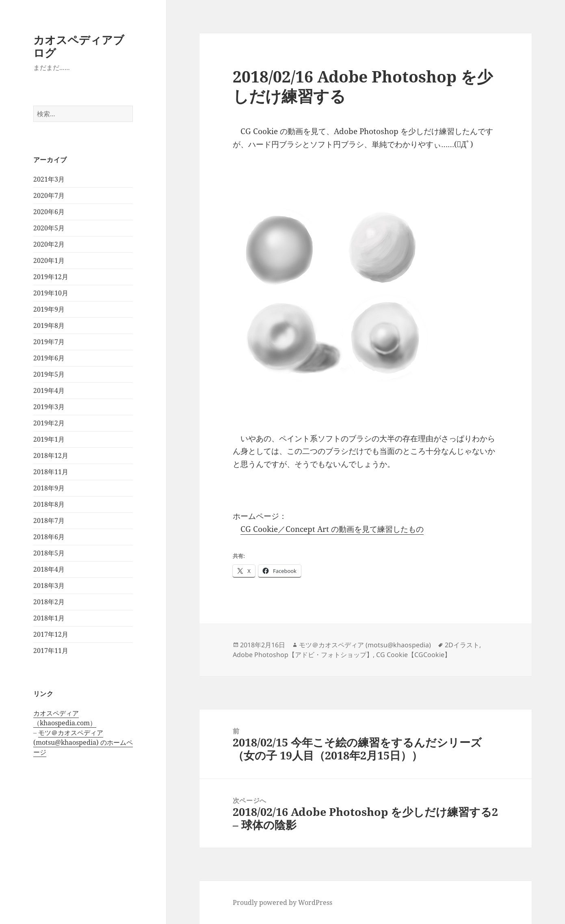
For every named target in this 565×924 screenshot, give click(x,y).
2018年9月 (49, 488)
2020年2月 (49, 244)
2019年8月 (49, 325)
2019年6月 (49, 358)
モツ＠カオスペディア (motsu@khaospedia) (365, 645)
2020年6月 (49, 212)
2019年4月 (49, 390)
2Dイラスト (462, 645)
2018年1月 (49, 618)
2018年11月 (51, 472)
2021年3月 (49, 179)
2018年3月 (49, 586)
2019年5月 (49, 374)
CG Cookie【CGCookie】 (413, 655)
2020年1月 (49, 260)
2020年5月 (49, 228)
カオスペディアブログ (79, 46)
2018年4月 (49, 569)
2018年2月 (49, 602)
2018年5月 (49, 553)
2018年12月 (51, 455)
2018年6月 (49, 537)
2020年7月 (49, 195)
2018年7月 (49, 521)
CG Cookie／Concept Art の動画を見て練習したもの (332, 529)
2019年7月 (49, 342)
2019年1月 (49, 439)
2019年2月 (49, 423)
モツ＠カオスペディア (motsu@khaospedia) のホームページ (83, 742)
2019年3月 (49, 407)
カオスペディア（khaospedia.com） (65, 718)
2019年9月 (49, 309)
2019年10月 (51, 293)
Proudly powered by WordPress (282, 902)
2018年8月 (49, 504)
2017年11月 (51, 651)
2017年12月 (51, 634)
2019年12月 (51, 277)
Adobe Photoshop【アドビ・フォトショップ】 (303, 655)
